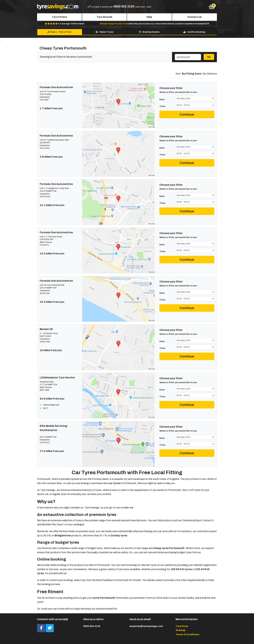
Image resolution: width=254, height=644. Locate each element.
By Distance (210, 74)
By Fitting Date (191, 74)
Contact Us (194, 17)
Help (149, 17)
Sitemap (181, 630)
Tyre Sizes (182, 626)
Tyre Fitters (59, 17)
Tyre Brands (104, 17)
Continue (187, 114)
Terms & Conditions (187, 634)
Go (209, 57)
